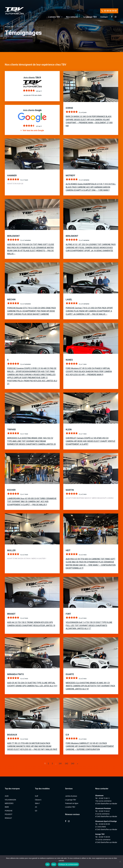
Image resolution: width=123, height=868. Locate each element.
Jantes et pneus (71, 796)
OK (48, 864)
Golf (37, 796)
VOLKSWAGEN (10, 800)
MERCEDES (9, 803)
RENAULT (8, 818)
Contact (104, 17)
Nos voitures (72, 17)
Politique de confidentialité (68, 864)
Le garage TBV (90, 17)
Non (54, 864)
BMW (7, 807)
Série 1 (37, 803)
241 (60, 764)
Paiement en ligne (72, 803)
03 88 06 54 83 (109, 11)
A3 (36, 807)
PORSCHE (9, 811)
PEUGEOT (9, 814)
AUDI (7, 796)
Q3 (36, 811)
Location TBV (70, 807)
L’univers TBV (54, 17)
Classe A (38, 800)
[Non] (120, 862)
